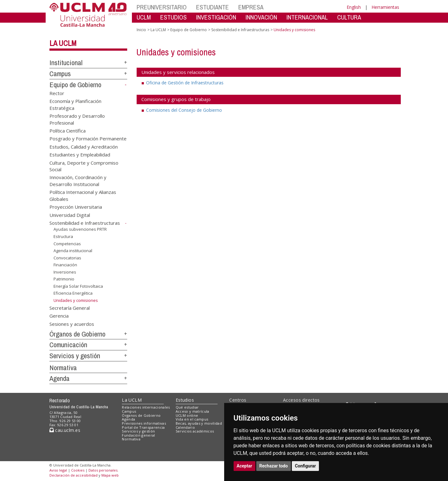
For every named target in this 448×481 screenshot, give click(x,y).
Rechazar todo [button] (274, 466)
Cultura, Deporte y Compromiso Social (84, 166)
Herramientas (385, 7)
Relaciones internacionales (146, 407)
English (354, 7)
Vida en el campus (192, 419)
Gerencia (59, 316)
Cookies (78, 470)
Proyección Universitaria (76, 207)
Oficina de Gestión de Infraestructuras (185, 83)
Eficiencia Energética (73, 293)
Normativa (63, 368)
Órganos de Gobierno (77, 334)
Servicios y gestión (75, 356)
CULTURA (349, 17)
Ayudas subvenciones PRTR (80, 229)
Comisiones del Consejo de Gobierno (184, 110)
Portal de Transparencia (143, 427)
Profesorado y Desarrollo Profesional (77, 119)
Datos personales (103, 470)
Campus (60, 74)
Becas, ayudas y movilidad (199, 423)
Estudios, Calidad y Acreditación (84, 146)
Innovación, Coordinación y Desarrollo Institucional (78, 181)
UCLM (144, 17)
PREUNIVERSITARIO (162, 7)
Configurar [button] (306, 466)
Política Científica (68, 130)
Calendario (185, 427)
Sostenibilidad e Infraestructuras (85, 223)
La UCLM (63, 43)
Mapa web (110, 475)
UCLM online (187, 415)
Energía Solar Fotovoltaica (78, 286)
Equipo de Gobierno (75, 85)
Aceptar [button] (245, 466)
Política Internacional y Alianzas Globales (83, 195)
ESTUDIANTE (213, 7)
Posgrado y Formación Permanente (88, 139)
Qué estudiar (187, 407)
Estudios (185, 400)
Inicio (141, 30)
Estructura (63, 236)
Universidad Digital (70, 215)
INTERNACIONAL (307, 17)
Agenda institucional (73, 251)
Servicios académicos (195, 431)
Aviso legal (58, 470)
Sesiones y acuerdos (72, 324)
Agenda (60, 378)
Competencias (67, 243)
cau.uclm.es (65, 430)
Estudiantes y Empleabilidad (80, 155)
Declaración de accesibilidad (74, 475)
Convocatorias (67, 258)
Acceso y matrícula (193, 411)
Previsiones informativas (144, 423)
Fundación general (139, 435)
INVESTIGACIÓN (216, 17)
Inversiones (65, 272)
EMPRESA (251, 7)
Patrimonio (64, 279)
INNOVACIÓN (261, 17)
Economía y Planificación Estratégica (75, 104)
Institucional (66, 63)
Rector (57, 93)
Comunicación (68, 345)
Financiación (65, 265)
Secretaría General (70, 308)
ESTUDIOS (173, 17)
